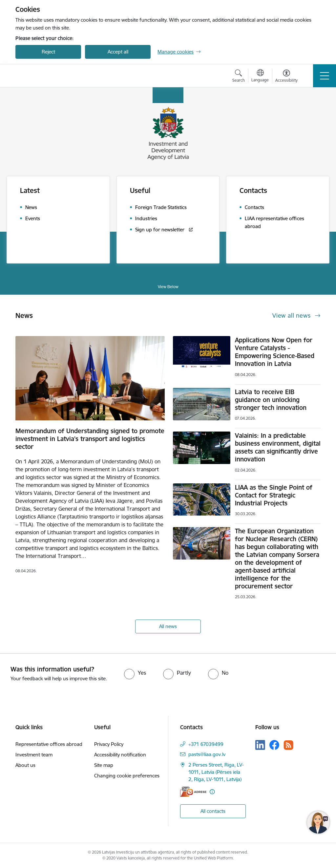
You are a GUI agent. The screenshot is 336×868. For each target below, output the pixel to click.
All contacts (213, 811)
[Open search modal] (239, 77)
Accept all (118, 52)
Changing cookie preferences (127, 776)
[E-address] (193, 792)
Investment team (34, 755)
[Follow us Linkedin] (260, 745)
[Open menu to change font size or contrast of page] (286, 77)
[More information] (212, 792)
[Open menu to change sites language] (260, 76)
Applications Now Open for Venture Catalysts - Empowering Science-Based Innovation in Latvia (275, 352)
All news (168, 626)
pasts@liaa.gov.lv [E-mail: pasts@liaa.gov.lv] (207, 754)
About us (25, 765)
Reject (48, 52)
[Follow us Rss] (288, 745)
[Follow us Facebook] (274, 745)
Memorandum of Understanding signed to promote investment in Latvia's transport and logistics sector (90, 439)
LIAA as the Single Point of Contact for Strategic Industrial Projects (274, 495)
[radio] (135, 673)
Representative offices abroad (49, 744)
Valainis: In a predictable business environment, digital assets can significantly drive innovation (278, 447)
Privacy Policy (109, 744)
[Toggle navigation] (325, 76)
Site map (104, 765)
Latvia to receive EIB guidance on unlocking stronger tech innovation (271, 400)
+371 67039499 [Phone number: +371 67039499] (206, 744)
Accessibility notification (120, 755)
